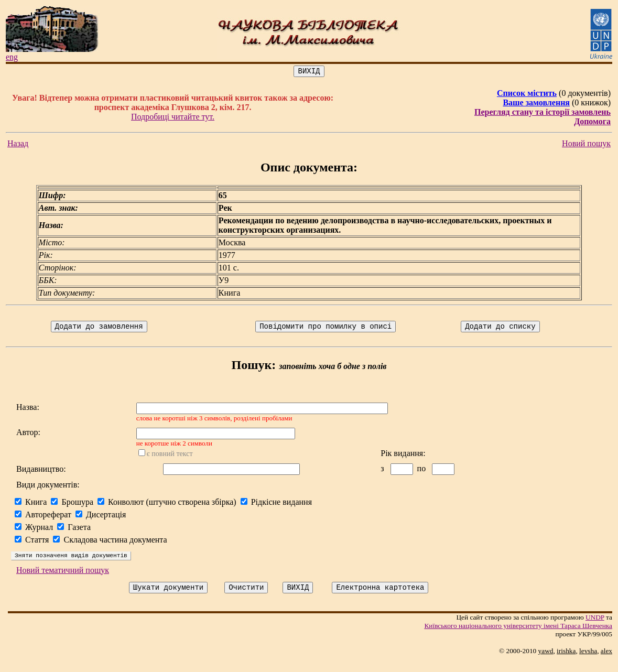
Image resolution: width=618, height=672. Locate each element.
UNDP (595, 628)
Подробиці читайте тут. (173, 118)
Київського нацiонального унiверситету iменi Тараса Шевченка (518, 637)
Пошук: (254, 368)
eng (12, 57)
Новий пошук (586, 145)
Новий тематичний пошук (63, 579)
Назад (18, 145)
